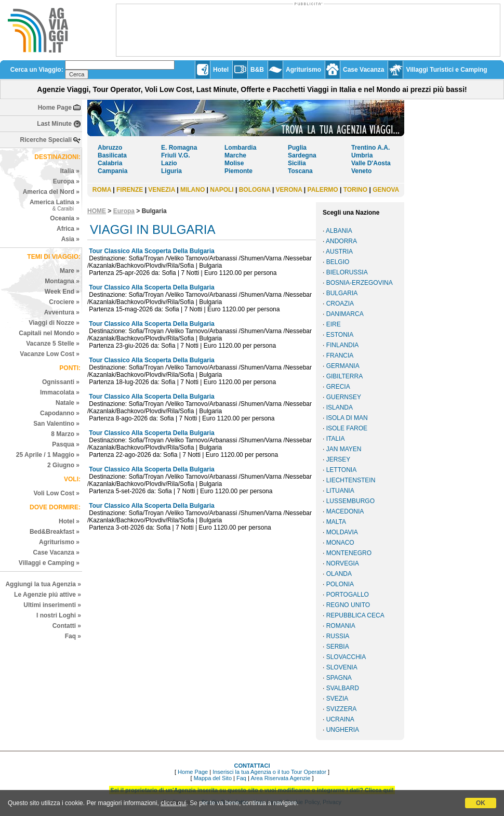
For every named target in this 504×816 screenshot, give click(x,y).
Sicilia (297, 163)
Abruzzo (110, 148)
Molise (234, 163)
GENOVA (386, 190)
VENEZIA (162, 190)
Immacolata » (60, 392)
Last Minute (54, 124)
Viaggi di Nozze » (54, 323)
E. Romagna (179, 148)
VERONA (289, 190)
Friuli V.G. (176, 155)
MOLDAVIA (342, 532)
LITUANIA (340, 491)
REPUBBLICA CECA (355, 615)
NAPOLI (222, 190)
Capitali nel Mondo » (49, 333)
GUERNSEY (344, 397)
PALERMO (323, 190)
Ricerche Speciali (46, 140)
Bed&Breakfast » (55, 532)
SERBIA (338, 647)
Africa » (68, 229)
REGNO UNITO (348, 605)
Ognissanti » (61, 382)
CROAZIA (340, 304)
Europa (124, 211)
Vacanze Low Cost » (50, 354)
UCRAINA (340, 719)
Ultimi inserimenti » (52, 605)
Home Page (55, 108)
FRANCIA (340, 356)
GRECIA (338, 387)
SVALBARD (343, 688)
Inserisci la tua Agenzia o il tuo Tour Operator (269, 772)
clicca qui (173, 803)
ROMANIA (341, 626)
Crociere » (64, 302)
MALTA (336, 522)
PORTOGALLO (348, 595)
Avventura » (62, 312)
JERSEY (339, 459)
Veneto (361, 171)
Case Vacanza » (56, 552)
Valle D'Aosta (371, 163)
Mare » (70, 271)
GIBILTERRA (344, 376)
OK (481, 803)
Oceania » (65, 218)
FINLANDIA (343, 345)
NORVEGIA (343, 563)
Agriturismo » (59, 542)
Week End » (62, 292)
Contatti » (67, 626)
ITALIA (336, 439)
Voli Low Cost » (57, 493)
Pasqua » (66, 444)
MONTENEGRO (349, 553)
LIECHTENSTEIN (351, 480)
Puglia (297, 148)
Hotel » (69, 521)
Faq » (73, 636)
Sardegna (302, 155)
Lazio (169, 163)
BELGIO (338, 262)
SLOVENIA (342, 667)
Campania (112, 171)
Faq (241, 778)
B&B (257, 70)
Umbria (362, 155)
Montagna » (62, 281)
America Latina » (55, 205)
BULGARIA (342, 293)
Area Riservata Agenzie (280, 778)
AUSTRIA (339, 252)
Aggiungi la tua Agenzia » (43, 584)
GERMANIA (343, 366)
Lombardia (240, 148)
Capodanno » (60, 413)
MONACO (340, 543)
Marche (235, 155)
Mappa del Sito (213, 778)
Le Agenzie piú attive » (48, 595)
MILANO (193, 190)
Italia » (70, 171)
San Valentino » (56, 424)
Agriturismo (303, 70)
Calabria (110, 163)
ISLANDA (340, 407)
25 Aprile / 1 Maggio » (48, 455)
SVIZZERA (342, 709)
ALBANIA (339, 231)
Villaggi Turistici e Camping (446, 70)
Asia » (70, 239)
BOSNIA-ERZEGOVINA (360, 283)
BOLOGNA (255, 190)
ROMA (102, 190)
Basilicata (112, 155)
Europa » (66, 181)
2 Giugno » (63, 465)
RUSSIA (338, 636)
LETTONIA (341, 470)
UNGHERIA (343, 730)
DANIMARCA (345, 314)
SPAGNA (339, 678)
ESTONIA (340, 335)
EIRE (334, 324)
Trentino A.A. (370, 148)
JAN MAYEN (344, 449)
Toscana (300, 171)
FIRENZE (130, 190)
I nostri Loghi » (59, 615)
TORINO (355, 190)
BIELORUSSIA (347, 272)
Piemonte (238, 171)
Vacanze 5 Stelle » (53, 344)
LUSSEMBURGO (350, 501)
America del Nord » (51, 192)
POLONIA (340, 584)
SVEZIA (337, 699)
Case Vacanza (363, 70)
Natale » (68, 403)
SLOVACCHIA (346, 657)
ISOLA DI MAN (347, 418)
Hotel (221, 70)
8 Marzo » (65, 434)
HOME (97, 211)
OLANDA (339, 574)
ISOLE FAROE (347, 428)
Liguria (171, 171)
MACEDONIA (345, 511)
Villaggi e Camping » (49, 563)
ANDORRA (341, 241)
